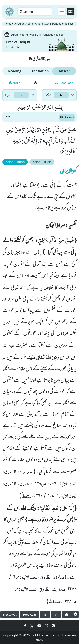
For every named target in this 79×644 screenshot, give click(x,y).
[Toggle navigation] (62, 12)
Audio (15, 83)
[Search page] (35, 12)
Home (8, 24)
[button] (8, 117)
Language (64, 83)
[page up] (45, 614)
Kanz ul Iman (15, 162)
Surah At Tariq (17, 42)
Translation (39, 71)
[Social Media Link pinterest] (53, 626)
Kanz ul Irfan (42, 162)
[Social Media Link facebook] (26, 626)
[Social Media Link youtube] (40, 626)
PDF (39, 83)
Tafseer (64, 71)
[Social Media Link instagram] (47, 626)
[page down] (56, 614)
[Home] (9, 12)
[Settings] (71, 12)
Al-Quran (19, 24)
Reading (15, 71)
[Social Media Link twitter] (32, 626)
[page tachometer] (67, 614)
